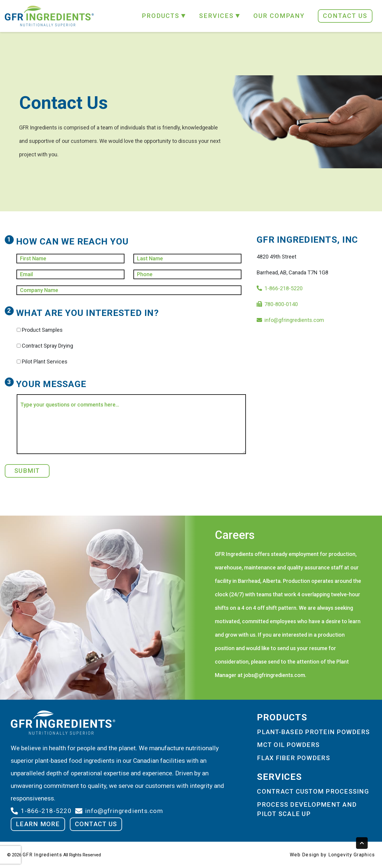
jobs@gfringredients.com (274, 675)
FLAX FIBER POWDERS (294, 758)
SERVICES (216, 16)
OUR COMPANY (279, 16)
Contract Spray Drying (47, 346)
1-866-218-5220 (284, 288)
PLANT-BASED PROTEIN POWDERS (313, 732)
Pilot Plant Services (45, 362)
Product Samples (42, 330)
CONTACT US (345, 16)
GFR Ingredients (42, 855)
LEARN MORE (38, 824)
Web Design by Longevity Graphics (332, 855)
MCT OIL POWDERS (288, 745)
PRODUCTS (161, 16)
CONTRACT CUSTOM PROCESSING (313, 791)
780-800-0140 (281, 304)
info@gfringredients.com (294, 320)
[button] (183, 16)
